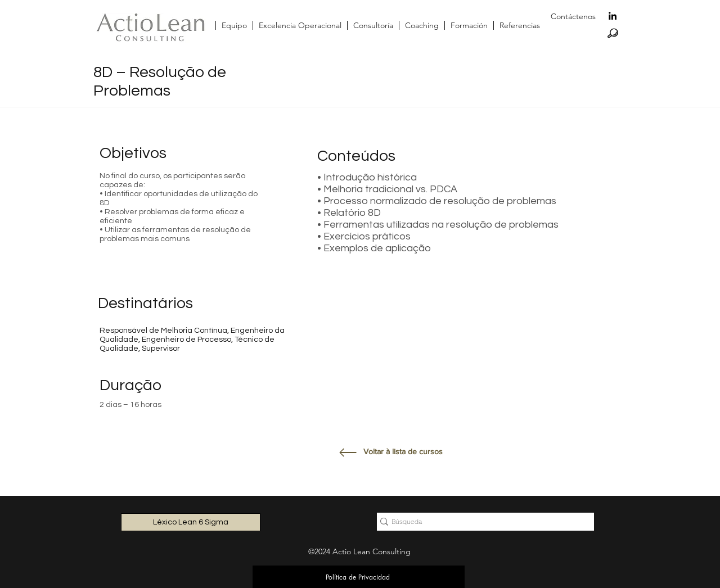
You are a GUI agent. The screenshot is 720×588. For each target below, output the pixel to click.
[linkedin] (613, 16)
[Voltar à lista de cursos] (404, 452)
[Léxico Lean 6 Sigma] (191, 522)
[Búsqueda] (481, 522)
